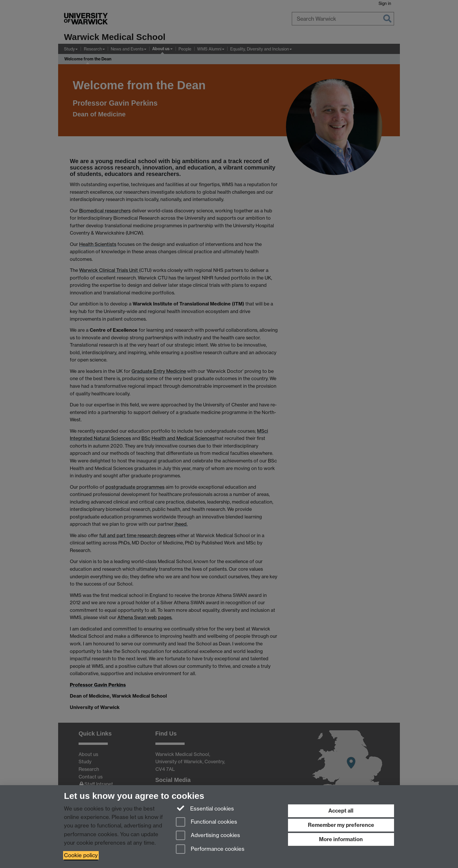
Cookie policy (81, 855)
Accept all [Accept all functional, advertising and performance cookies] (341, 811)
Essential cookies (205, 808)
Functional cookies (207, 822)
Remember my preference (341, 825)
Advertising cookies (208, 836)
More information (341, 839)
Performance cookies (210, 849)
